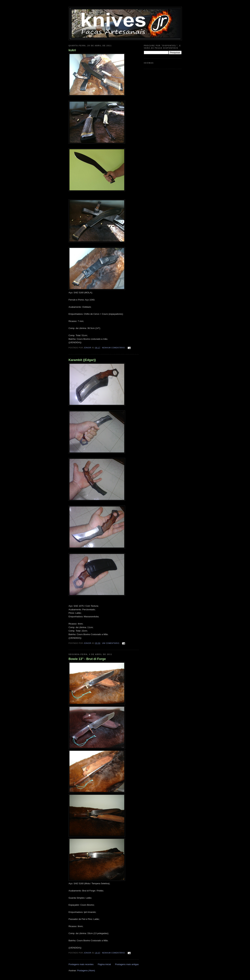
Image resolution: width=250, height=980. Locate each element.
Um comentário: (111, 643)
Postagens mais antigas (127, 964)
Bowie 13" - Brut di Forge (87, 659)
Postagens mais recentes (81, 964)
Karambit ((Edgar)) (82, 360)
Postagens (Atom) (86, 970)
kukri (72, 50)
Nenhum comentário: (114, 348)
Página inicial (104, 964)
